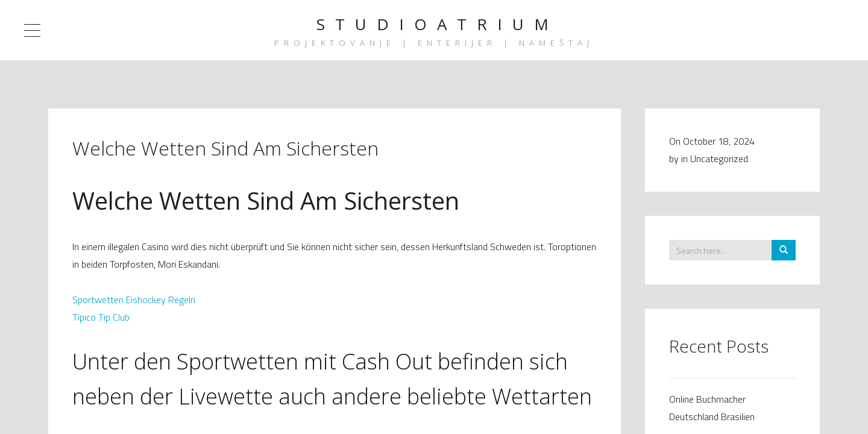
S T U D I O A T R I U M (434, 24)
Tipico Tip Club (101, 317)
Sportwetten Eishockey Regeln (134, 300)
